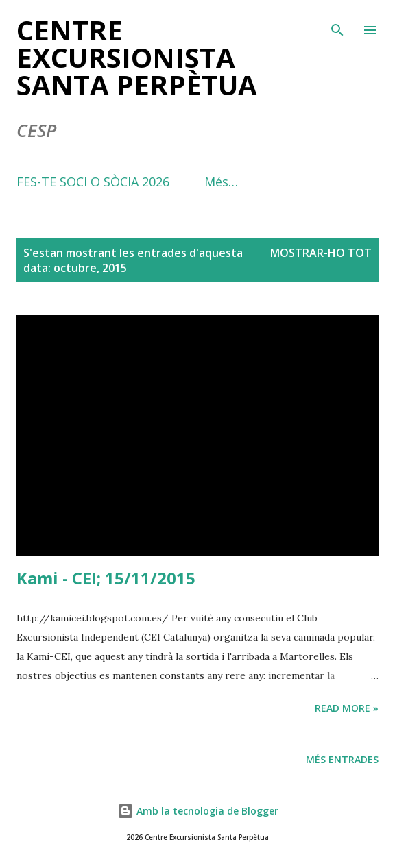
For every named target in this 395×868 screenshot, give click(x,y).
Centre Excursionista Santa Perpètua (137, 57)
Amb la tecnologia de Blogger (198, 811)
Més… (221, 182)
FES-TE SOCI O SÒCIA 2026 (93, 182)
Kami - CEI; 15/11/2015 (106, 578)
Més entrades (342, 759)
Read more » (347, 708)
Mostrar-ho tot (321, 253)
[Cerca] (337, 25)
